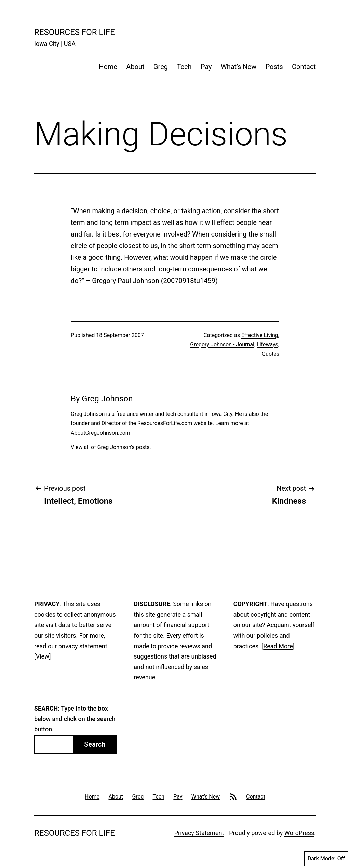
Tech (184, 67)
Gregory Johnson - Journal (222, 344)
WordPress (299, 833)
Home (108, 67)
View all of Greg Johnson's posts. (111, 447)
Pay (206, 67)
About (135, 67)
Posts (274, 67)
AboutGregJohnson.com (100, 433)
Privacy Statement (199, 833)
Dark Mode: (326, 859)
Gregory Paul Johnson (125, 281)
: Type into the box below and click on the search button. (75, 719)
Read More (278, 646)
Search (95, 744)
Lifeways (267, 344)
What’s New (239, 67)
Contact (304, 67)
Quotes (271, 354)
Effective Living (260, 335)
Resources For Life (75, 32)
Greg (161, 67)
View (43, 656)
